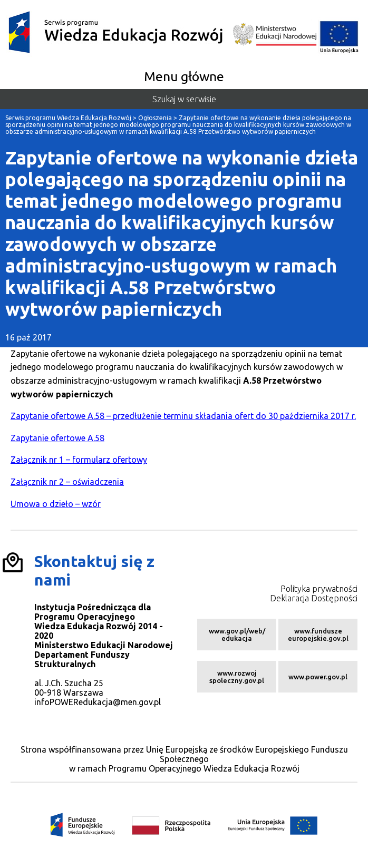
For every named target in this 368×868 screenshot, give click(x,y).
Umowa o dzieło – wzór (56, 504)
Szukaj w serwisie (184, 99)
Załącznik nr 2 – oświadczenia (67, 482)
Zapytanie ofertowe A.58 (57, 438)
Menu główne (184, 76)
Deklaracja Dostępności (314, 598)
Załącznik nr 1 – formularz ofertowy (79, 460)
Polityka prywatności (319, 589)
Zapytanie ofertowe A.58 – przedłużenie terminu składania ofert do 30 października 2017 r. (183, 416)
